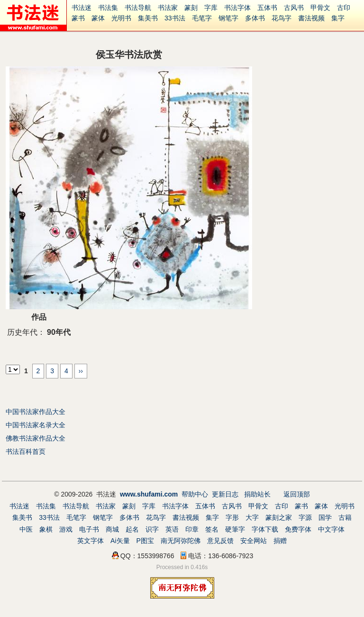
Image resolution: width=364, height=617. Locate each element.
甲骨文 (320, 8)
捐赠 (280, 541)
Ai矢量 (120, 541)
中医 (26, 529)
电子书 (89, 529)
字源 (305, 517)
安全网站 (254, 541)
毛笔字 (202, 18)
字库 (211, 8)
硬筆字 (235, 529)
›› (81, 371)
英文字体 (91, 541)
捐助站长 (257, 494)
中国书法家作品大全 (36, 412)
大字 (252, 517)
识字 (152, 529)
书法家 (168, 8)
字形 (232, 517)
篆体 (98, 18)
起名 (132, 529)
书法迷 (82, 8)
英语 (172, 529)
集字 (338, 18)
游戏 (66, 529)
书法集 (108, 8)
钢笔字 (228, 18)
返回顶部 (297, 494)
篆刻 (191, 8)
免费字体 (298, 529)
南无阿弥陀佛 (181, 541)
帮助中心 (195, 494)
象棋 (46, 529)
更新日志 (225, 494)
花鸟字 (282, 18)
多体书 (255, 18)
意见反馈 (220, 541)
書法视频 (311, 18)
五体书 (267, 8)
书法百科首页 (26, 451)
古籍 (345, 517)
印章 (192, 529)
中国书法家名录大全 (36, 425)
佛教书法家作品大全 (36, 438)
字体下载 (265, 529)
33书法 (175, 18)
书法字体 (237, 8)
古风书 (294, 8)
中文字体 (331, 529)
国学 (325, 517)
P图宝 (145, 541)
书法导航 (138, 8)
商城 (112, 529)
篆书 (78, 18)
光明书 (121, 18)
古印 (344, 8)
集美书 (148, 18)
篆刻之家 (279, 517)
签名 (212, 529)
